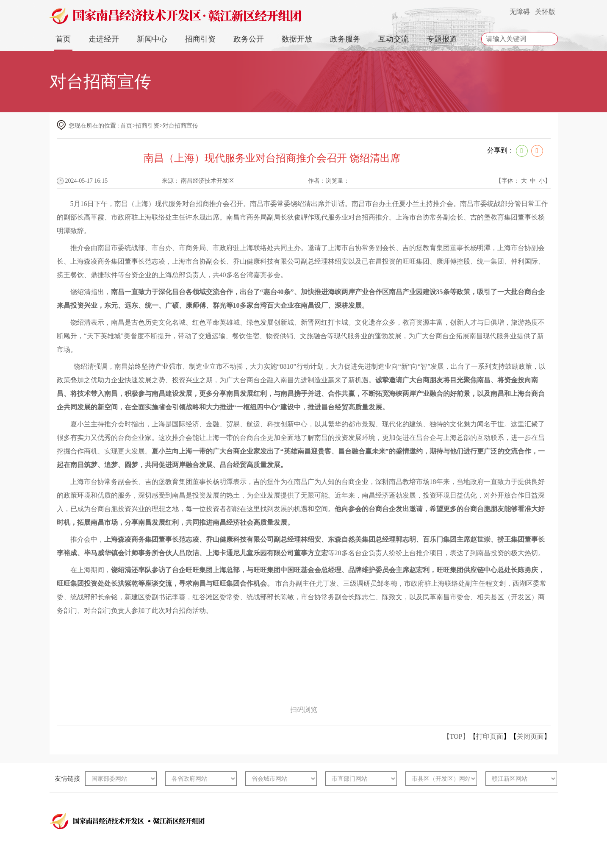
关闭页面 (530, 736)
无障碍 (520, 12)
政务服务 (345, 39)
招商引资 (200, 39)
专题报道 (442, 39)
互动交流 (394, 39)
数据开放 (297, 39)
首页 (63, 39)
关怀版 (545, 12)
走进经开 (104, 39)
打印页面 (490, 736)
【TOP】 (456, 736)
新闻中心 (152, 39)
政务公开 (249, 39)
